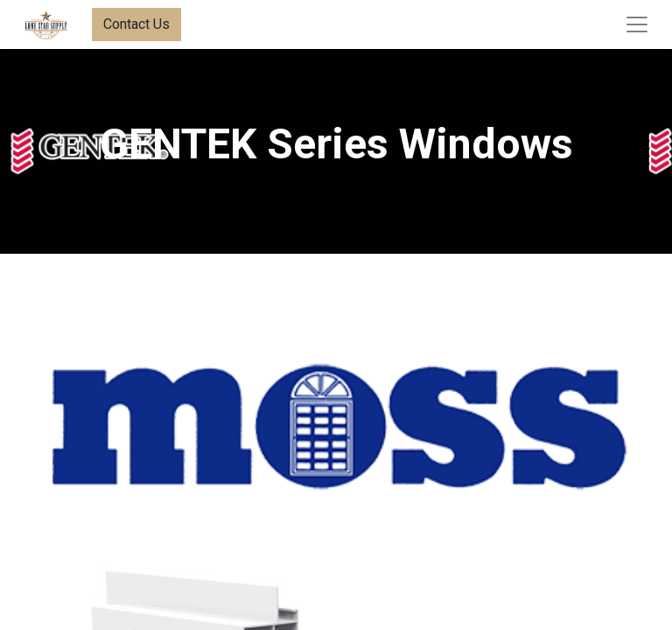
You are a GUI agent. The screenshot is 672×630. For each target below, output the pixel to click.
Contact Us (136, 24)
